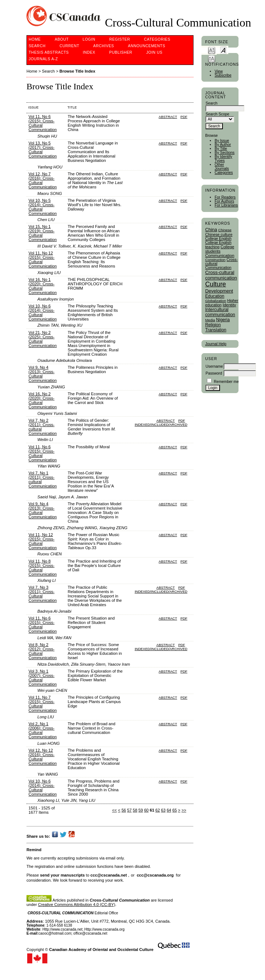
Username (214, 366)
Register (120, 39)
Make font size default (223, 50)
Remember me (226, 382)
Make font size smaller (212, 50)
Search (37, 46)
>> (184, 810)
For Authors (224, 201)
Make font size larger (212, 58)
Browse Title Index (78, 71)
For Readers (225, 197)
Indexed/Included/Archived (161, 424)
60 (146, 810)
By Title (221, 149)
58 (135, 810)
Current (69, 46)
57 (129, 810)
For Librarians (226, 205)
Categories (224, 173)
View (219, 71)
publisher (121, 52)
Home (35, 39)
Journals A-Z (43, 59)
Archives (104, 46)
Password (214, 373)
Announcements (147, 46)
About (62, 39)
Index (89, 52)
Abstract (168, 117)
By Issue (222, 141)
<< (115, 810)
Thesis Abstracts (49, 52)
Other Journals (222, 167)
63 (163, 810)
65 (175, 810)
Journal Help (216, 344)
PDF (184, 117)
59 (140, 810)
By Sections (225, 153)
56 (124, 810)
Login (89, 39)
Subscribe (223, 75)
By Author (223, 145)
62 (158, 810)
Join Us (154, 52)
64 (169, 810)
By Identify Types (223, 159)
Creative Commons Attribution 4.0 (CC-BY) (77, 905)
